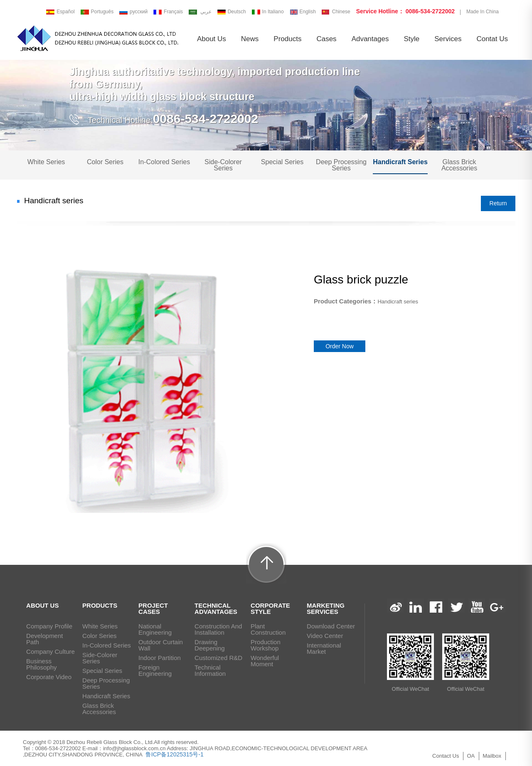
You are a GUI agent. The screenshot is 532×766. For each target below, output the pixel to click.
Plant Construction (268, 629)
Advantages (370, 39)
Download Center (331, 626)
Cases (326, 39)
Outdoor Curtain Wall (161, 645)
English (303, 12)
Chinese (336, 12)
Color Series (105, 162)
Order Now (340, 346)
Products (287, 39)
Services (448, 39)
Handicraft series (400, 162)
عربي (201, 12)
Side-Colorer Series (223, 165)
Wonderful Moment (265, 661)
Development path (44, 639)
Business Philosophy (41, 664)
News (250, 39)
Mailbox (492, 756)
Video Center (325, 636)
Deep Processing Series (341, 165)
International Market (324, 648)
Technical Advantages (216, 608)
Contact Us (446, 756)
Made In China (483, 12)
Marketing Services (326, 608)
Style (411, 39)
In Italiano (268, 12)
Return (498, 203)
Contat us (492, 39)
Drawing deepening (210, 645)
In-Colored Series (164, 162)
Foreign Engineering (155, 670)
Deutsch (232, 12)
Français (168, 12)
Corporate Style (270, 608)
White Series (46, 162)
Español (60, 12)
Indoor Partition (160, 658)
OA (471, 756)
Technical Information (210, 670)
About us (212, 39)
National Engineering (155, 629)
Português (97, 12)
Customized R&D (218, 658)
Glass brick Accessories (459, 165)
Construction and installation (218, 629)
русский (133, 12)
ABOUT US (42, 605)
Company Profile (49, 626)
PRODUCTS (100, 605)
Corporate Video (49, 677)
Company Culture (50, 651)
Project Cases (153, 608)
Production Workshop (266, 645)
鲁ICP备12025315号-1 (174, 754)
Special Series (282, 162)
